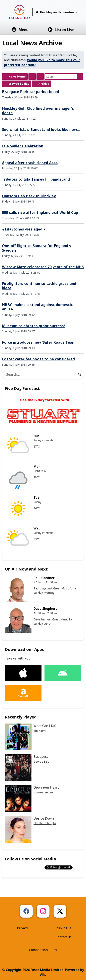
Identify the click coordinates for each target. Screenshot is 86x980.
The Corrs (40, 731)
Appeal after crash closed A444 (30, 163)
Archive (44, 84)
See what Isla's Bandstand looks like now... (41, 129)
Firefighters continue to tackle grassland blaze (39, 286)
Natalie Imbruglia (45, 823)
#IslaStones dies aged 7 (24, 229)
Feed (32, 76)
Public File (64, 928)
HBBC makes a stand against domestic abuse (37, 307)
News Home (17, 76)
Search (80, 76)
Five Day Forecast (22, 388)
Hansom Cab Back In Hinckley (29, 196)
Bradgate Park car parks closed (30, 92)
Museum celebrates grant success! (33, 326)
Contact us (63, 937)
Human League (43, 792)
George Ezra (41, 761)
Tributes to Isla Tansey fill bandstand (36, 179)
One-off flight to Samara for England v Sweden (37, 248)
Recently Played (21, 717)
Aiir (43, 975)
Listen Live (61, 30)
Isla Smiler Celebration (23, 146)
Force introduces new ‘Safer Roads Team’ (39, 342)
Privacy (22, 928)
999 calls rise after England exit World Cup (40, 212)
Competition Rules (43, 950)
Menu (20, 30)
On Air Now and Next (26, 569)
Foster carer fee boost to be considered (38, 359)
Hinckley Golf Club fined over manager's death (38, 111)
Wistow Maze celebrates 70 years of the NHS (43, 267)
